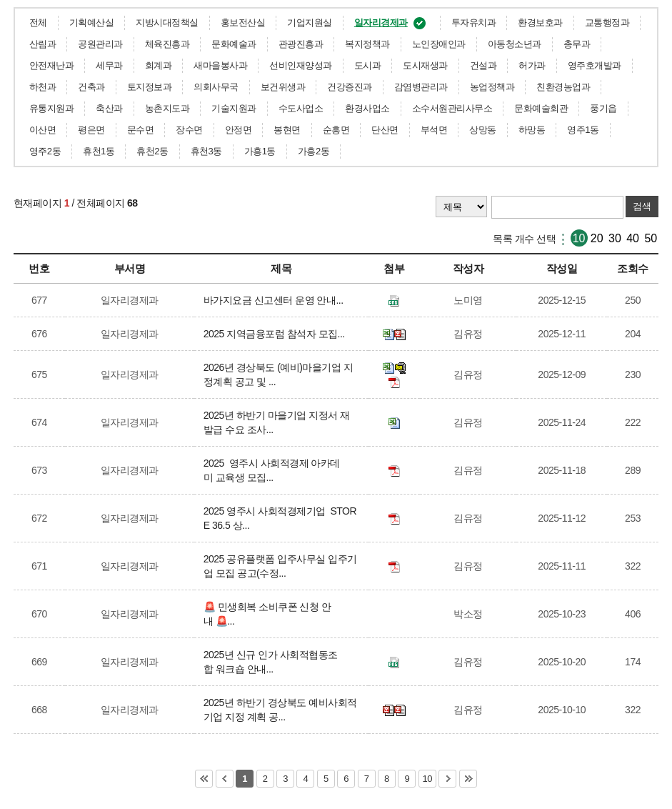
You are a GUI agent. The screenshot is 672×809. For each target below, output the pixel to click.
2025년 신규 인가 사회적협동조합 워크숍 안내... (271, 662)
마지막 (468, 779)
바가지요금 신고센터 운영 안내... (276, 300)
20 (597, 238)
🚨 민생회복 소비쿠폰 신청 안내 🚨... (267, 614)
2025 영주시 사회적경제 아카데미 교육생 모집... (272, 470)
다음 (447, 779)
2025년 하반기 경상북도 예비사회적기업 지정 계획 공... (280, 710)
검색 (642, 206)
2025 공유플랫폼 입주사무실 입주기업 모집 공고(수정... (280, 566)
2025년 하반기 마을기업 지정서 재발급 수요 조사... (277, 422)
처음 (204, 779)
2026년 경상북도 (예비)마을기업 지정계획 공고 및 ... (279, 374)
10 (579, 238)
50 (651, 238)
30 (615, 238)
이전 (225, 779)
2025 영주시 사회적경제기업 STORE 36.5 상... (280, 518)
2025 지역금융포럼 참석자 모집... (277, 334)
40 (633, 238)
